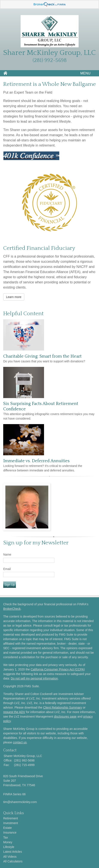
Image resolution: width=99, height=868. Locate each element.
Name (7, 554)
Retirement (11, 818)
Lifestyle (9, 847)
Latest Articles (13, 852)
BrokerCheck (12, 609)
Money (8, 842)
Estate (8, 828)
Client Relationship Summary (63, 707)
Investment (11, 823)
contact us (20, 742)
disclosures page (65, 717)
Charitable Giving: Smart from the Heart (42, 356)
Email (7, 569)
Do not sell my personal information (34, 678)
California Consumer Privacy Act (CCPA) (58, 669)
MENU (84, 73)
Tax (6, 837)
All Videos (10, 857)
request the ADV (14, 712)
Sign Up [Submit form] (10, 585)
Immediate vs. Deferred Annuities (36, 461)
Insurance (10, 832)
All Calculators (13, 861)
